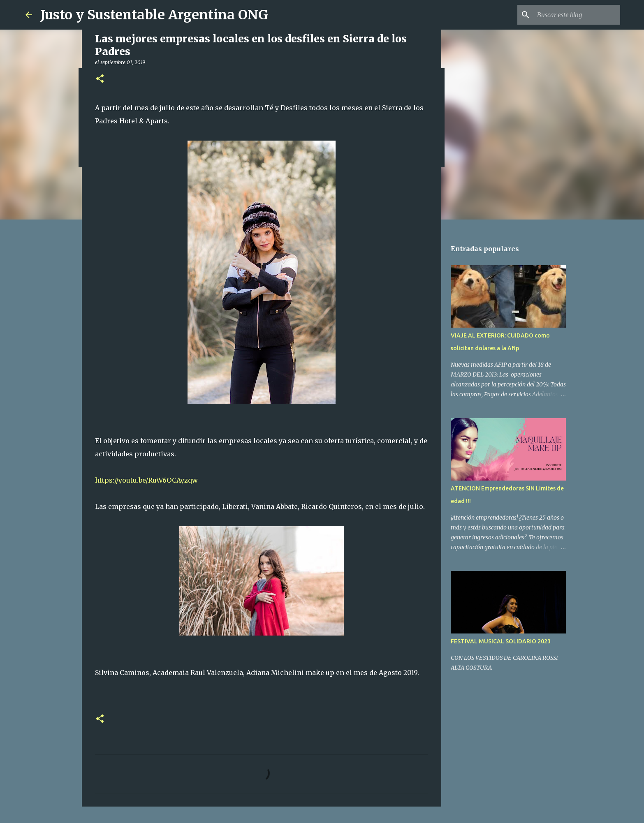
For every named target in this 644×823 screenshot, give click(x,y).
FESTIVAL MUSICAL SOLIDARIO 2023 (501, 641)
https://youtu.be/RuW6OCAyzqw (146, 480)
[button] (100, 79)
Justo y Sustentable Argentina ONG (154, 15)
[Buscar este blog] (577, 15)
